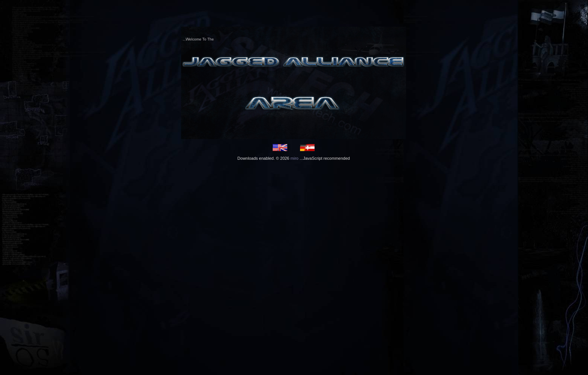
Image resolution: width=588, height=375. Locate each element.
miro (295, 158)
